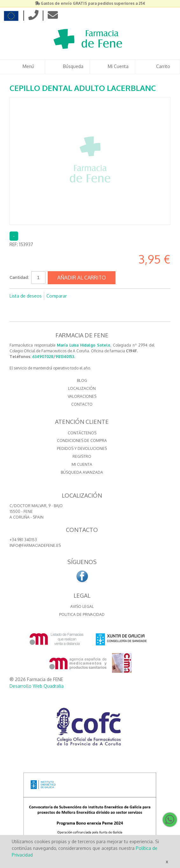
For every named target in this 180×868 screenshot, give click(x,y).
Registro (82, 456)
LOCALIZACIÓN (82, 388)
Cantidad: (19, 277)
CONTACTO (82, 404)
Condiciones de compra (82, 441)
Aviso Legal (82, 606)
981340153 (65, 357)
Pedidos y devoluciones (82, 448)
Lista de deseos (26, 296)
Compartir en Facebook (80, 296)
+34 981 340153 (23, 540)
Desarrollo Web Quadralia (37, 686)
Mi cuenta (82, 464)
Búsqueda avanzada (82, 472)
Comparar (57, 296)
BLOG (82, 380)
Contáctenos (82, 433)
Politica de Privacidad (82, 614)
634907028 (43, 357)
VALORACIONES (82, 396)
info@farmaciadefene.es (35, 545)
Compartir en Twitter (93, 296)
